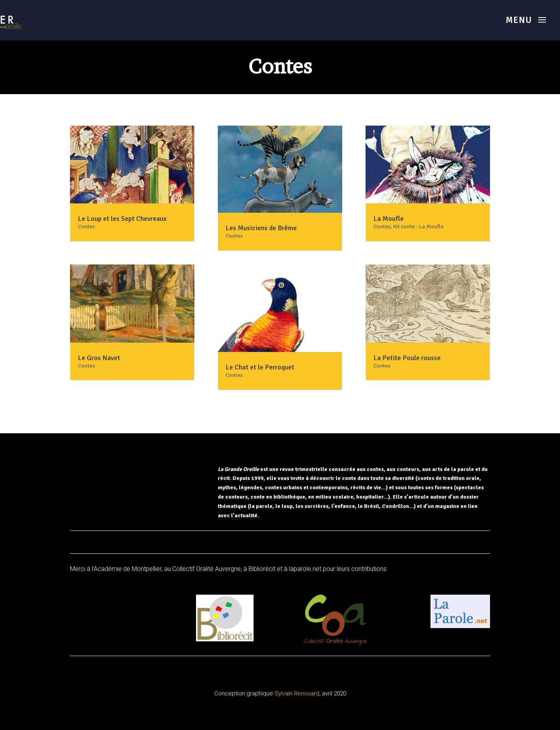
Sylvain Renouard (297, 693)
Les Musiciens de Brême (261, 228)
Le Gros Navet (99, 358)
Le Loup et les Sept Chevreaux (122, 219)
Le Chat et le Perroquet (260, 367)
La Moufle (388, 219)
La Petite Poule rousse (407, 358)
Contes (86, 227)
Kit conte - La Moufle (418, 227)
